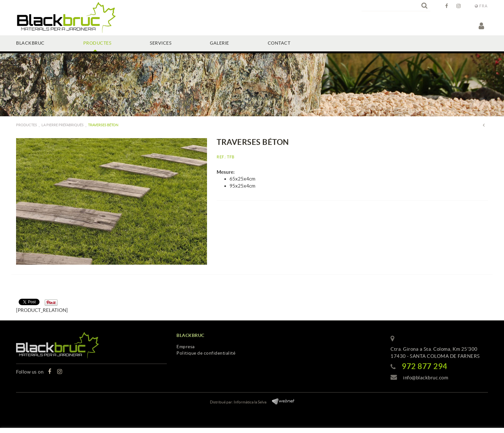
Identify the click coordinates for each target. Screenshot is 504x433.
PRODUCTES (27, 125)
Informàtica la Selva (250, 402)
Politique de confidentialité (206, 353)
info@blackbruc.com (426, 378)
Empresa (186, 347)
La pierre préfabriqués (63, 125)
